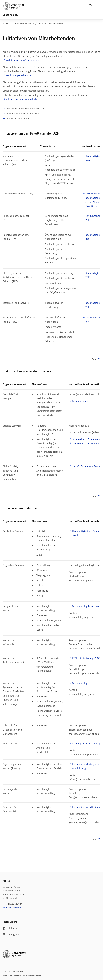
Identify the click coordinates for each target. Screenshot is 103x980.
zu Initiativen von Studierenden (23, 60)
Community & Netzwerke (23, 24)
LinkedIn (10, 928)
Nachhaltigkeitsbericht (18, 75)
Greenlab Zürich (81, 401)
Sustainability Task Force (86, 606)
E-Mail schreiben (14, 908)
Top (96, 359)
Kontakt (17, 976)
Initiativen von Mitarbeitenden (51, 24)
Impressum (7, 976)
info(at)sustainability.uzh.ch (21, 99)
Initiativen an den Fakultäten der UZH (23, 109)
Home (5, 24)
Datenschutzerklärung (32, 976)
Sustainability (10, 15)
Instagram (11, 935)
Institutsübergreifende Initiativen (21, 113)
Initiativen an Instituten (16, 118)
